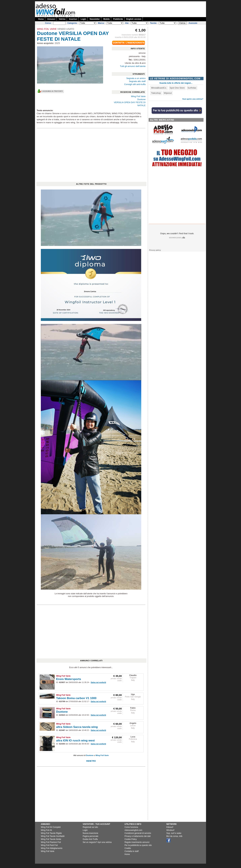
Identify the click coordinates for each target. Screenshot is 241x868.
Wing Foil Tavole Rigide (51, 833)
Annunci (51, 19)
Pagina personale (90, 836)
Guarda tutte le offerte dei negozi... (176, 83)
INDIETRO (91, 761)
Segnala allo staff (137, 81)
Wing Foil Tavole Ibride (51, 839)
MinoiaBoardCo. (159, 88)
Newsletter (95, 19)
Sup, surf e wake (174, 833)
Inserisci (73, 19)
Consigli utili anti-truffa (135, 84)
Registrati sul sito (90, 827)
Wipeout (168, 93)
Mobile (106, 19)
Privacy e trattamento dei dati (137, 836)
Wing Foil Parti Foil (49, 845)
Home (41, 19)
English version (134, 19)
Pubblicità (118, 19)
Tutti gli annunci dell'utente (133, 66)
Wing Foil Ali (46, 830)
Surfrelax (192, 88)
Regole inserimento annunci (137, 842)
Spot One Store (177, 88)
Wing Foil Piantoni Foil (51, 842)
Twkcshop (156, 93)
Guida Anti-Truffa (90, 839)
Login (83, 19)
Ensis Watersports (69, 679)
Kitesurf (170, 827)
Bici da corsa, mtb (174, 836)
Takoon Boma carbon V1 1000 (76, 698)
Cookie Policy (131, 839)
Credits (128, 848)
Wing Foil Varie (138, 96)
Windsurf (170, 830)
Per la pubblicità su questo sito (138, 845)
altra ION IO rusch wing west (76, 741)
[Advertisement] (145, 9)
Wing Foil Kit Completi (51, 827)
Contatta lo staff (132, 851)
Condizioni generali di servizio (138, 833)
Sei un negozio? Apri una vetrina (97, 842)
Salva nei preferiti (98, 682)
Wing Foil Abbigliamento (52, 848)
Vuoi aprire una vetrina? (193, 99)
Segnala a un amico (136, 78)
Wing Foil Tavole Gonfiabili (53, 836)
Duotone (141, 99)
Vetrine (62, 19)
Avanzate (193, 23)
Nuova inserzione (90, 833)
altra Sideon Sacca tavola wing (77, 727)
